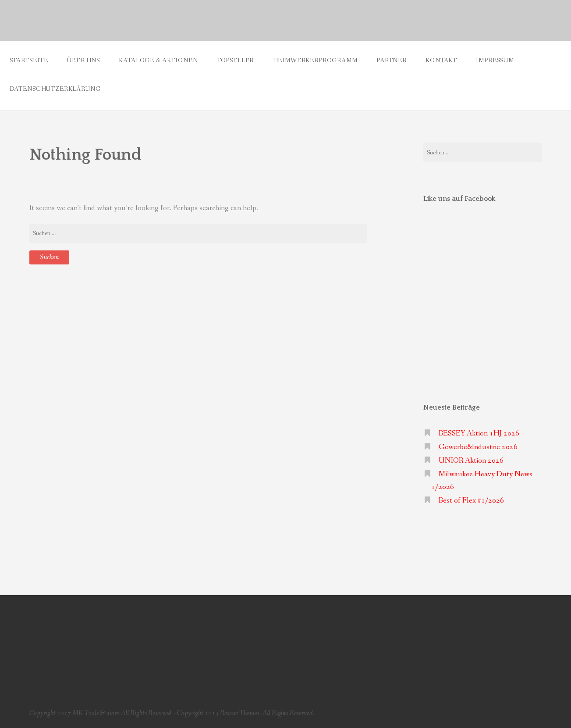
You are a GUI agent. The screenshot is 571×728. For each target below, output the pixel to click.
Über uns (83, 61)
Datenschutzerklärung (55, 89)
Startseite (29, 61)
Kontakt (441, 61)
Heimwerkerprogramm (315, 61)
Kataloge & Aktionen (158, 61)
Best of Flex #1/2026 (471, 501)
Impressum (495, 61)
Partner (392, 61)
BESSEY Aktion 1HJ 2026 (479, 434)
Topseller (236, 61)
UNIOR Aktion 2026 (471, 461)
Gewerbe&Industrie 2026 (478, 447)
